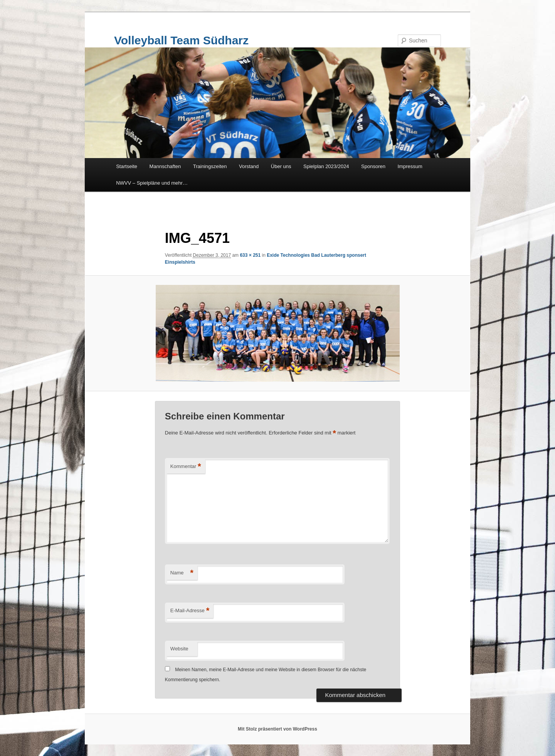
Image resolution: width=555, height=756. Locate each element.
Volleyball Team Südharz (181, 40)
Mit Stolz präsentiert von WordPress (277, 729)
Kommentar (186, 467)
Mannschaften (165, 166)
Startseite (127, 166)
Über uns (281, 166)
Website (179, 649)
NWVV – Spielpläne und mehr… (152, 183)
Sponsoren (373, 166)
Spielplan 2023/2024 (326, 166)
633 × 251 (250, 255)
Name (182, 573)
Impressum (410, 166)
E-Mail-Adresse (190, 611)
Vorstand (249, 166)
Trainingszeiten (210, 166)
